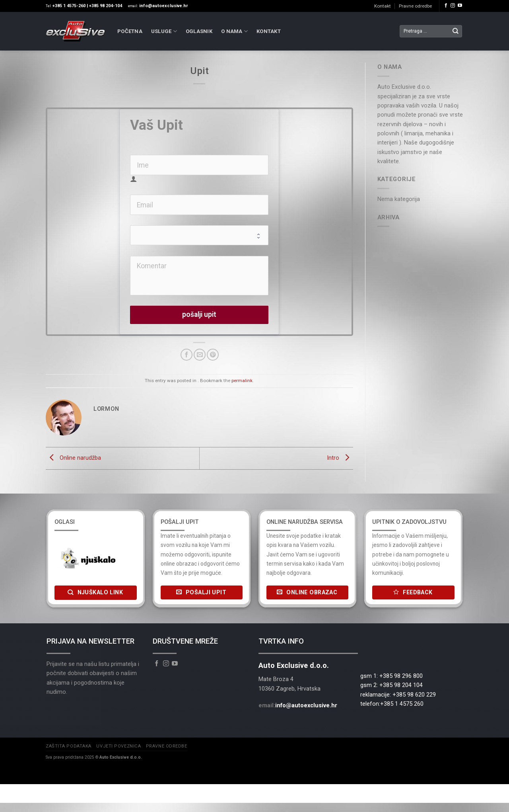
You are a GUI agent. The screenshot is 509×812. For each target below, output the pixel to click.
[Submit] (456, 31)
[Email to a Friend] (200, 355)
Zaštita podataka (69, 746)
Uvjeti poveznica (119, 746)
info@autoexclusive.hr (306, 705)
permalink (242, 381)
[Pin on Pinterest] (213, 355)
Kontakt (383, 6)
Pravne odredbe (415, 6)
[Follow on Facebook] (446, 6)
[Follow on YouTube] (460, 6)
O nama (234, 31)
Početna (130, 31)
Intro (340, 458)
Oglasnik (199, 31)
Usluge (164, 31)
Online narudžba (73, 458)
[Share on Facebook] (187, 355)
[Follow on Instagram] (453, 6)
